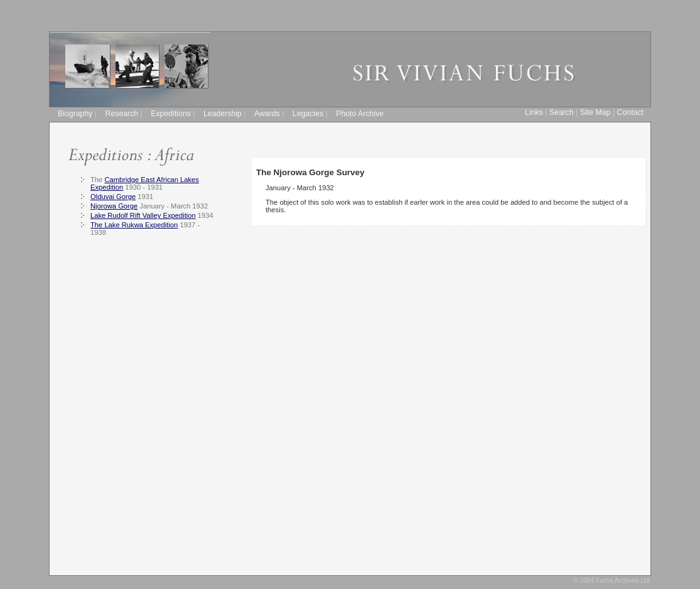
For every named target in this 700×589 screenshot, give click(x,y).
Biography (75, 114)
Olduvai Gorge (113, 197)
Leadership (223, 114)
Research (122, 114)
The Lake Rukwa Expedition (134, 225)
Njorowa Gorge (114, 206)
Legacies (308, 114)
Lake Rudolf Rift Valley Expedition (143, 215)
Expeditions (171, 114)
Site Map (595, 112)
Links (534, 112)
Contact (630, 112)
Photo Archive (360, 114)
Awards (267, 114)
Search (562, 112)
